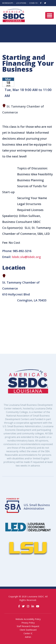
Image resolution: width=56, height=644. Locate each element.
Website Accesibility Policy (28, 619)
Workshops (8, 3)
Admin (28, 637)
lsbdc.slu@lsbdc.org (26, 257)
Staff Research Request (28, 626)
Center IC (28, 633)
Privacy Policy (28, 623)
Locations (21, 3)
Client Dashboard (28, 630)
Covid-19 (33, 3)
